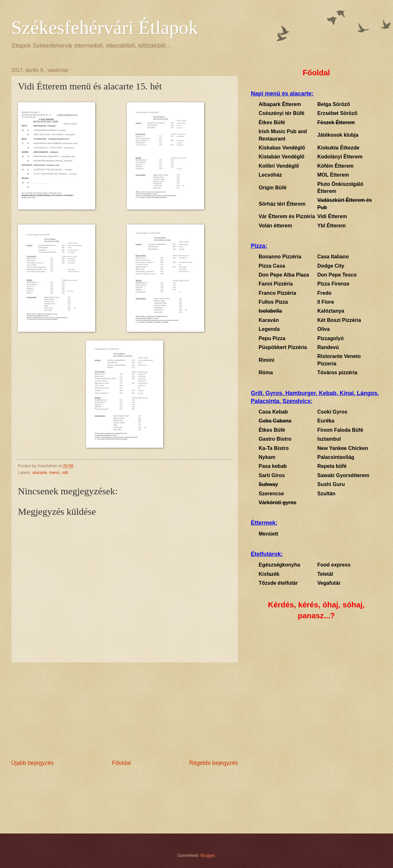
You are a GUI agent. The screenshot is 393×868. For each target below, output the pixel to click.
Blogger (208, 855)
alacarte (40, 472)
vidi (65, 472)
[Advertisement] (125, 711)
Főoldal (121, 763)
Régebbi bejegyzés (214, 763)
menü (54, 472)
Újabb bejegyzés (32, 763)
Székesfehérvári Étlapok (105, 27)
